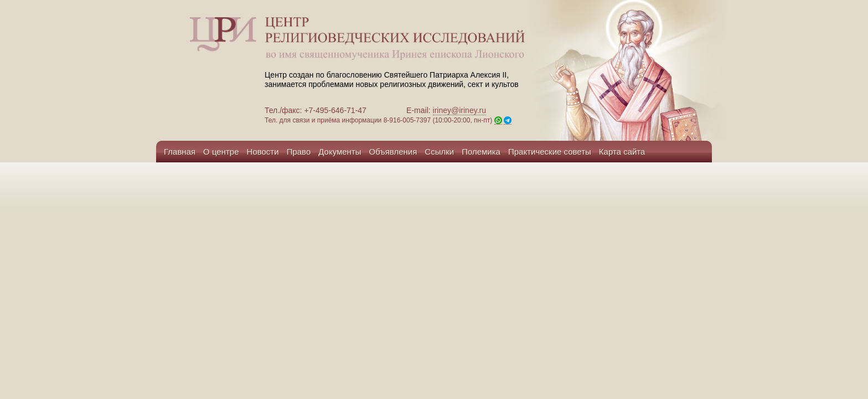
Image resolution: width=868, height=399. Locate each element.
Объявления (393, 152)
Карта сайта (622, 152)
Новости (263, 152)
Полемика (481, 152)
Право (299, 152)
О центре (221, 152)
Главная (180, 152)
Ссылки (439, 152)
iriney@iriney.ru (459, 110)
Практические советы (550, 152)
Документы (340, 152)
